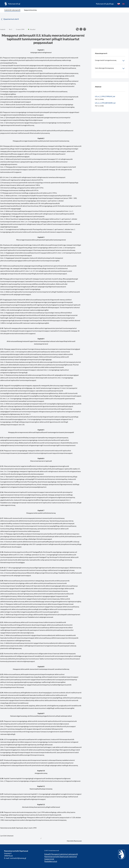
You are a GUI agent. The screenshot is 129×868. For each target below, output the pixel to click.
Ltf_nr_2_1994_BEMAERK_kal (105, 103)
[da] (123, 4)
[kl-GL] (119, 4)
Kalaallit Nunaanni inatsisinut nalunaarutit (61, 854)
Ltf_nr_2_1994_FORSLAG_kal (105, 96)
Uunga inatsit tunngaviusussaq (110, 61)
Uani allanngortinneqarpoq (110, 68)
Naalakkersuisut (51, 861)
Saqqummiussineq (30, 10)
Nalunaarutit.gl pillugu (105, 4)
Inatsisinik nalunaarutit (12, 10)
